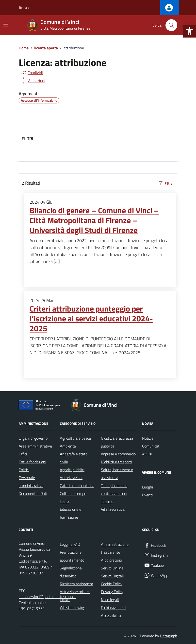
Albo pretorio (111, 560)
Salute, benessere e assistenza (117, 474)
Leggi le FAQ (70, 544)
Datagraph (169, 636)
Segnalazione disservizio (71, 572)
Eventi (147, 495)
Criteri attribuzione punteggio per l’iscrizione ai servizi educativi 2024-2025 (91, 319)
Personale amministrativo (31, 482)
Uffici (23, 454)
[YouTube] (154, 565)
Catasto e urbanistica (77, 486)
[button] (190, 31)
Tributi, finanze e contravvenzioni (114, 489)
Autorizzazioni (71, 478)
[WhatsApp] (156, 576)
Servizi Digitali (112, 576)
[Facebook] (155, 545)
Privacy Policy (112, 592)
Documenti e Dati (33, 493)
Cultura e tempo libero (73, 497)
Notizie (148, 438)
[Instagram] (156, 555)
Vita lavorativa (113, 509)
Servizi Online (112, 568)
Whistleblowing (73, 607)
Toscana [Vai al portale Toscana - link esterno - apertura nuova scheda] (24, 8)
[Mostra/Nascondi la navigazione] (6, 25)
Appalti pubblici (72, 470)
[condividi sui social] (31, 73)
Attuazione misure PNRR (75, 596)
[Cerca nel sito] (171, 25)
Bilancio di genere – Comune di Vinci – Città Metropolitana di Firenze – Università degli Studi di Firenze (94, 220)
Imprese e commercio (118, 454)
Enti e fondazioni (32, 462)
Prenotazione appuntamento (72, 556)
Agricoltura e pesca (75, 438)
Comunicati (151, 446)
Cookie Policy (112, 584)
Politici (24, 470)
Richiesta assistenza (76, 584)
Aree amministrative (35, 446)
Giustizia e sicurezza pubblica (117, 442)
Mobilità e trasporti (116, 462)
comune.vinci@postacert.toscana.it (47, 597)
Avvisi (147, 454)
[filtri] (137, 139)
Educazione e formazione (71, 513)
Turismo (107, 501)
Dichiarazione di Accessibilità (114, 611)
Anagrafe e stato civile (74, 458)
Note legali (110, 600)
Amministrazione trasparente (115, 548)
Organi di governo (33, 438)
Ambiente (68, 446)
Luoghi (147, 487)
